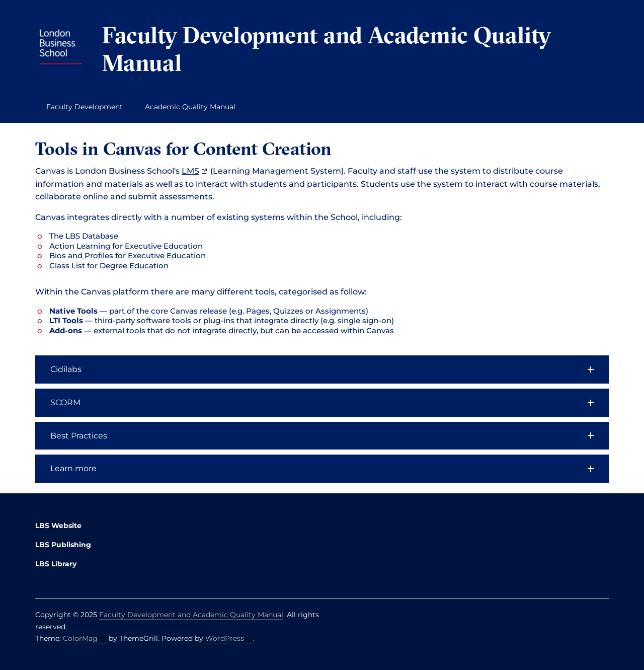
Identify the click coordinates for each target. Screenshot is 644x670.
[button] (322, 369)
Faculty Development (85, 107)
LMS (190, 171)
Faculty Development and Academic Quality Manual (327, 49)
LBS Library (56, 564)
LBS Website (58, 526)
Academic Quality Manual (190, 107)
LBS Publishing (63, 545)
